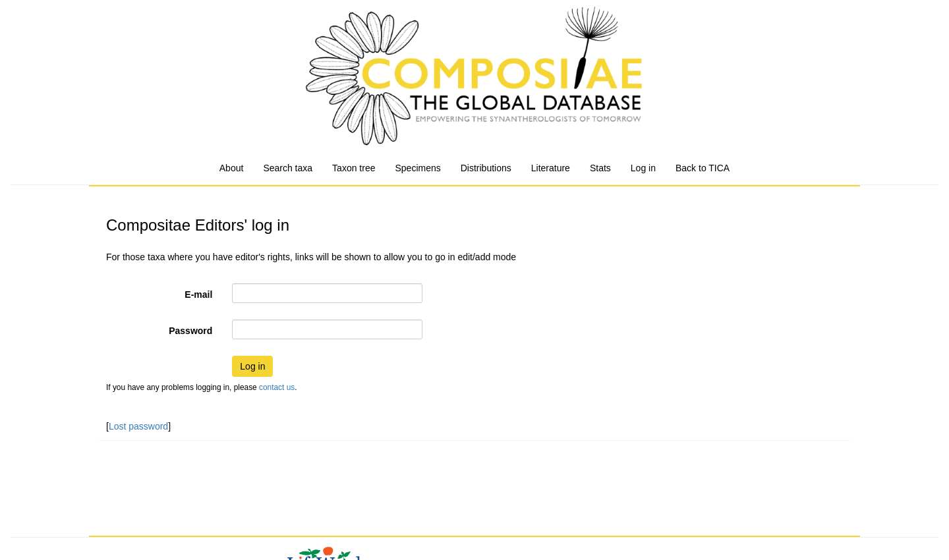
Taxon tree (354, 168)
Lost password (138, 426)
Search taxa (288, 168)
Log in (643, 168)
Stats (600, 168)
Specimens (417, 168)
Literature (551, 168)
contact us (277, 387)
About (232, 168)
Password (190, 331)
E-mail (198, 294)
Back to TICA (703, 168)
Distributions (486, 168)
